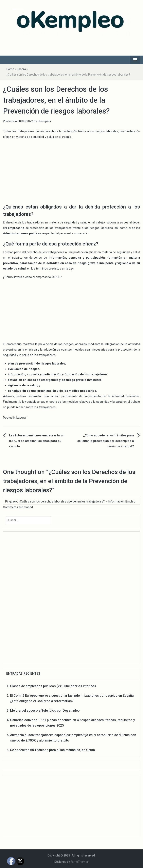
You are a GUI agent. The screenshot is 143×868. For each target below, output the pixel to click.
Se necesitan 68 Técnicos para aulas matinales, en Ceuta (52, 750)
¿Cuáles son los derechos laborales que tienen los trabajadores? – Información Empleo (77, 501)
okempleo (44, 121)
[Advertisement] (71, 171)
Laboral (22, 69)
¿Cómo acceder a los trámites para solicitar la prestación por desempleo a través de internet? (106, 441)
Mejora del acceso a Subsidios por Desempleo (45, 711)
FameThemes (80, 862)
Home (10, 69)
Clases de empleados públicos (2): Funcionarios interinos (53, 686)
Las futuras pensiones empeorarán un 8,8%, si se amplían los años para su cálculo (37, 441)
